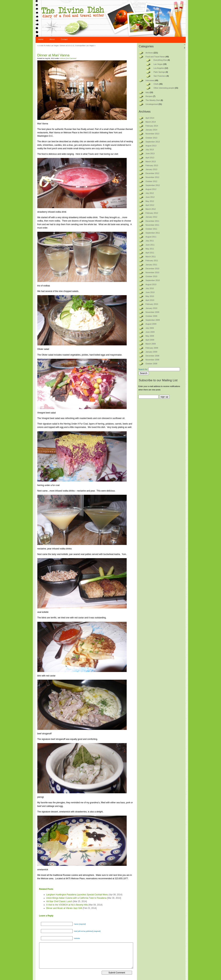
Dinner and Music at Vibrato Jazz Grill (64, 908)
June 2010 (150, 292)
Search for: (143, 369)
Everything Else (160, 60)
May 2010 (150, 296)
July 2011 (150, 241)
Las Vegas (158, 64)
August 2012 (151, 189)
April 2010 (150, 300)
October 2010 (151, 276)
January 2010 (151, 308)
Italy (147, 92)
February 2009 (152, 348)
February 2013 (152, 165)
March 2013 (151, 162)
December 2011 (152, 221)
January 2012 (151, 217)
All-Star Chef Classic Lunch (59, 901)
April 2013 (150, 158)
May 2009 (150, 336)
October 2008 (151, 364)
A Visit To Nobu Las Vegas (49, 45)
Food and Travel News (155, 57)
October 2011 (151, 229)
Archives (62, 58)
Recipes (149, 96)
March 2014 (151, 122)
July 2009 (150, 328)
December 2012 (152, 173)
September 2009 (153, 320)
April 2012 (150, 205)
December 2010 (152, 269)
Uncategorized (152, 104)
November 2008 (152, 360)
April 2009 (150, 340)
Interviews (150, 80)
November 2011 (152, 225)
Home (41, 39)
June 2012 (150, 197)
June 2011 (150, 245)
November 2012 (152, 177)
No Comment (72, 58)
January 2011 (151, 265)
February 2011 (152, 260)
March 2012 (151, 209)
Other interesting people (164, 88)
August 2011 (151, 237)
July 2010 (150, 288)
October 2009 (151, 316)
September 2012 (153, 185)
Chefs (156, 84)
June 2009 (150, 332)
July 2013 (150, 150)
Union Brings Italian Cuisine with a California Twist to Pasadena (76, 898)
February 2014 (152, 126)
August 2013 (151, 146)
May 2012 (150, 201)
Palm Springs (159, 72)
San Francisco (160, 76)
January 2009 (151, 352)
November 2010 (152, 272)
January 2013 (151, 169)
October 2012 (151, 181)
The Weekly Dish (153, 100)
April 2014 (150, 118)
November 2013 (152, 134)
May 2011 (150, 249)
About (52, 39)
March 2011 (151, 257)
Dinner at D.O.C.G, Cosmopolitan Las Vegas (77, 45)
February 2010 (152, 304)
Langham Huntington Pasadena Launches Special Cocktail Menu (77, 895)
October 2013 (151, 138)
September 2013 (153, 142)
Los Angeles (159, 68)
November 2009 (152, 312)
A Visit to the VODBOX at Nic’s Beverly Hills (67, 905)
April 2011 (150, 253)
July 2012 (150, 193)
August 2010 (151, 284)
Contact (64, 39)
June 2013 (150, 153)
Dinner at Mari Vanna (53, 55)
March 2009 (151, 344)
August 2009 (151, 324)
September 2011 (153, 233)
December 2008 (152, 356)
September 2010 (153, 280)
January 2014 (151, 130)
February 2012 (152, 213)
